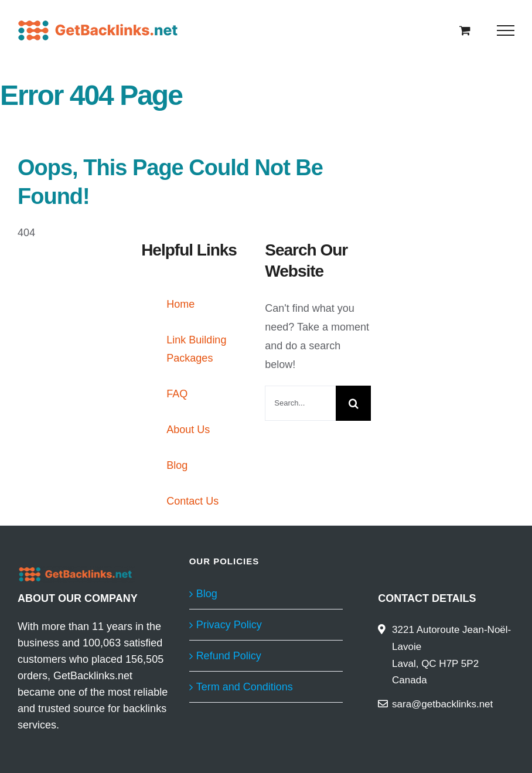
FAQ (177, 394)
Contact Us (192, 501)
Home (180, 304)
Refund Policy (229, 656)
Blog (177, 465)
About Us (188, 430)
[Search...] (300, 403)
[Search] (353, 403)
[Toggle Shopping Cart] (465, 30)
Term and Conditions (245, 687)
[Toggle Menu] (506, 30)
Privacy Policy (229, 625)
